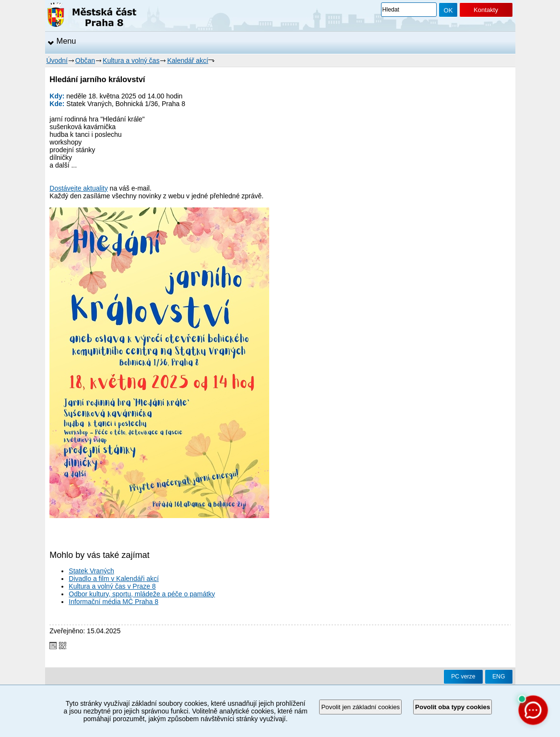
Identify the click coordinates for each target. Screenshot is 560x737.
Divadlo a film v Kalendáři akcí (114, 579)
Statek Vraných (91, 571)
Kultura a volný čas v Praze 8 (112, 586)
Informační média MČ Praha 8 (113, 602)
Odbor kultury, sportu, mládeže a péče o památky (142, 594)
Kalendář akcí (188, 60)
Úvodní (57, 60)
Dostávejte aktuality (78, 188)
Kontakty (486, 10)
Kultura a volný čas (131, 60)
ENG (499, 677)
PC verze (463, 677)
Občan (85, 60)
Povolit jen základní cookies (360, 707)
